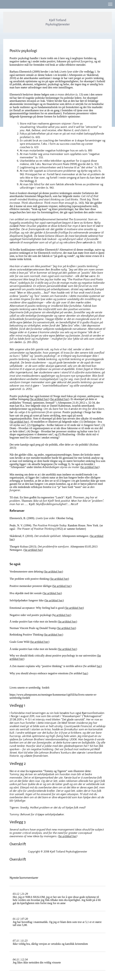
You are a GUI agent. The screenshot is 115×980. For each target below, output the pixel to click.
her (99, 666)
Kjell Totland (58, 20)
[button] (110, 4)
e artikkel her (62, 615)
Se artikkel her (39, 399)
